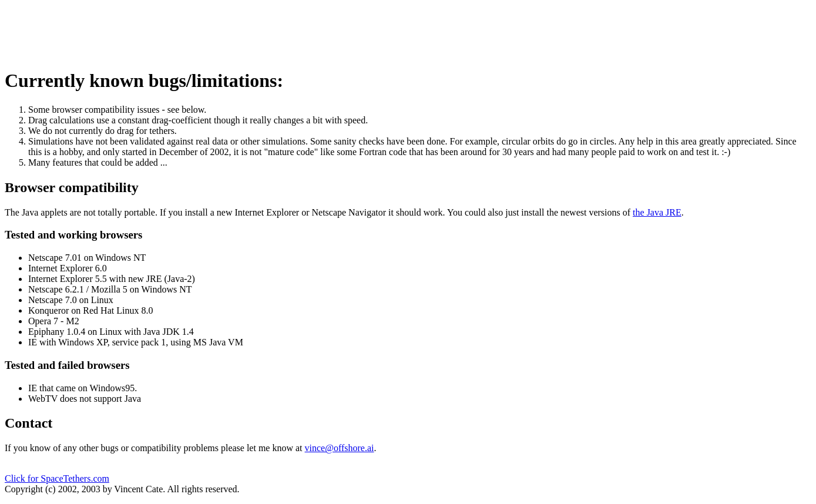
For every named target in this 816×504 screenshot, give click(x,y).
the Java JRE (657, 212)
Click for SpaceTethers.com (57, 478)
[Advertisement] (219, 31)
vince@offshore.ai (340, 448)
